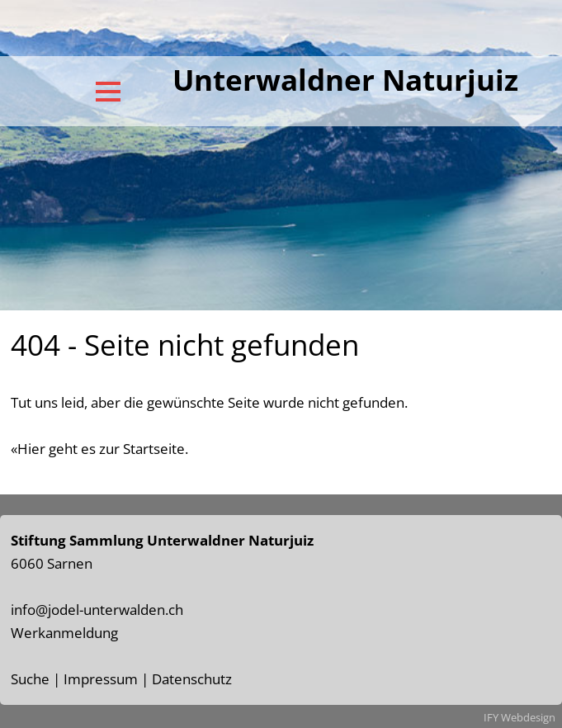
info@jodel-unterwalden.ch (97, 610)
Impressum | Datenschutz (148, 679)
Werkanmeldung (64, 633)
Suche (30, 679)
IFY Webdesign (519, 717)
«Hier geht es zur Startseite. (99, 449)
